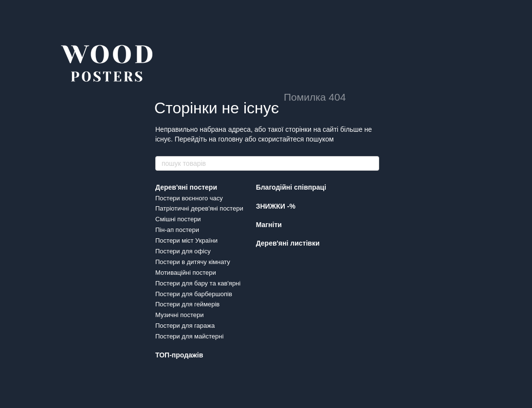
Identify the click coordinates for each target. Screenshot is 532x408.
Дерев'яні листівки (288, 243)
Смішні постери (178, 219)
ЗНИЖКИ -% (276, 206)
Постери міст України (186, 240)
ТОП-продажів (179, 355)
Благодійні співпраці (291, 187)
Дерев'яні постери (186, 187)
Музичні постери (179, 315)
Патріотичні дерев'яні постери (199, 208)
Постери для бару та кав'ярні (198, 283)
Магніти (269, 225)
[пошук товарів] (371, 163)
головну (230, 139)
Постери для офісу (183, 251)
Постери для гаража (185, 326)
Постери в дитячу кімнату (193, 262)
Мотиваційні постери (186, 273)
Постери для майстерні (189, 336)
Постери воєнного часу (189, 198)
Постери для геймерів (187, 304)
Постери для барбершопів (194, 294)
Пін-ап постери (177, 230)
